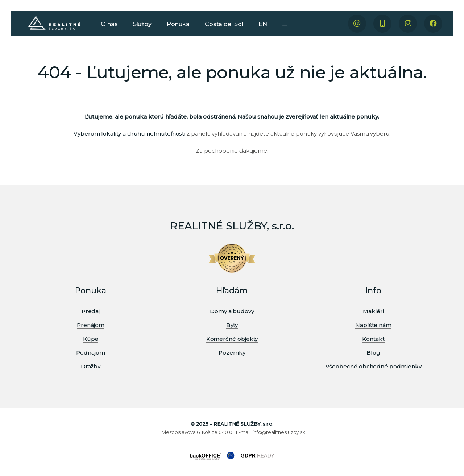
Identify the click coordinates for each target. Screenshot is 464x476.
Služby (142, 24)
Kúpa (91, 339)
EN (263, 24)
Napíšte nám (373, 325)
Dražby (91, 366)
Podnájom (90, 353)
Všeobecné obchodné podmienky (374, 366)
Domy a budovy (232, 311)
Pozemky (232, 353)
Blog (373, 353)
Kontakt (373, 339)
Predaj (91, 311)
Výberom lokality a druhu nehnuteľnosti (129, 134)
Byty (232, 325)
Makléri (373, 311)
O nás (109, 24)
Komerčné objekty (232, 339)
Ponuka (178, 24)
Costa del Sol (224, 24)
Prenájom (90, 325)
